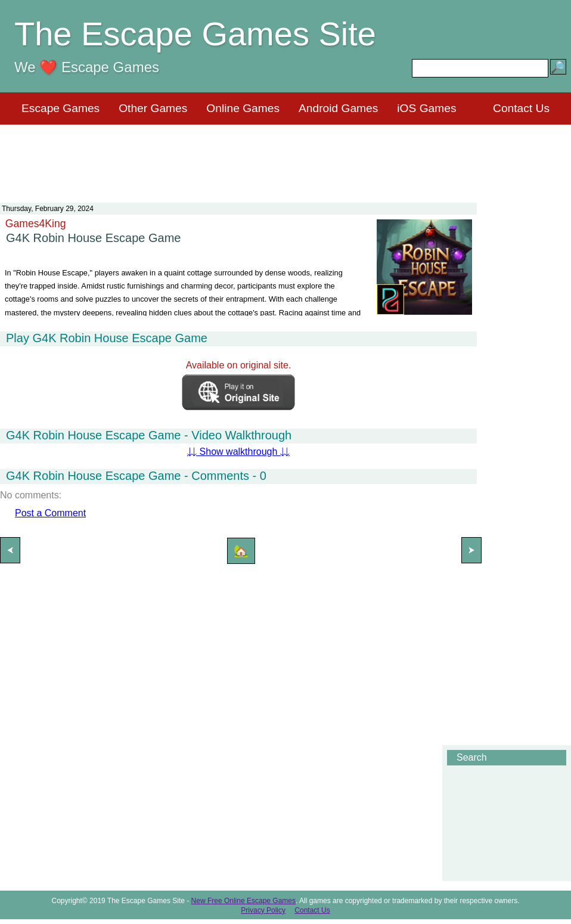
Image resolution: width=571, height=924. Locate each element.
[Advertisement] (285, 156)
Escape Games (60, 108)
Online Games (243, 108)
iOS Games (426, 108)
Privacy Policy (263, 910)
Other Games (153, 108)
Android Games (338, 108)
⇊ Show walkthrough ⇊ (238, 452)
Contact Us (521, 108)
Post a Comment (50, 513)
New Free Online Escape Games (243, 901)
